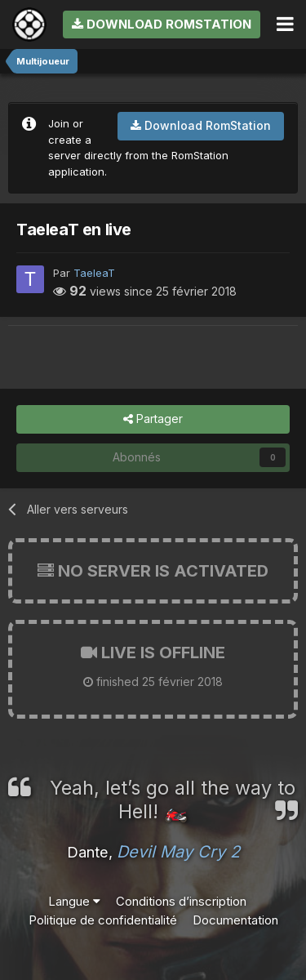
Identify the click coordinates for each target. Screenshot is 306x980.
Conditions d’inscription (181, 901)
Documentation (235, 920)
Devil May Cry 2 (178, 852)
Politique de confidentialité (103, 920)
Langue (74, 901)
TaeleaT (94, 273)
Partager (153, 419)
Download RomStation (162, 24)
